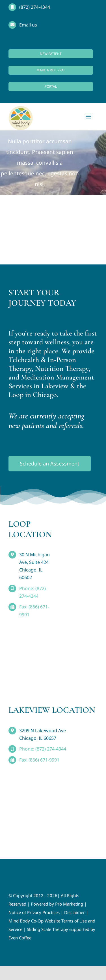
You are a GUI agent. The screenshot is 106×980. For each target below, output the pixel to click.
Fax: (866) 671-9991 (39, 760)
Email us (28, 25)
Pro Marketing (69, 904)
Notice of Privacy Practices (34, 912)
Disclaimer (74, 912)
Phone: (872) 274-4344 (43, 749)
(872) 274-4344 (35, 7)
